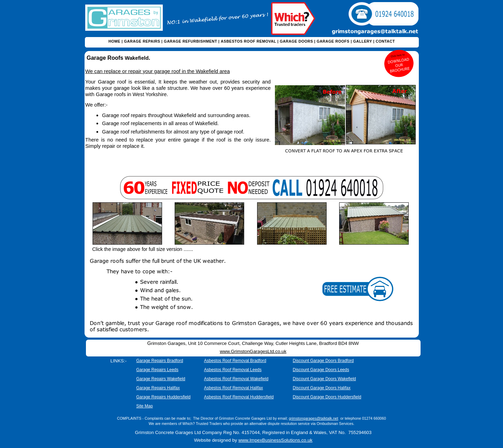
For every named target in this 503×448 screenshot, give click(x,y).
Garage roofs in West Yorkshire (131, 94)
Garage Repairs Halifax (158, 388)
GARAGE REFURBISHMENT (191, 41)
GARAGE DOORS (296, 41)
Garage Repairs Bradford (160, 361)
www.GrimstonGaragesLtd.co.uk (253, 351)
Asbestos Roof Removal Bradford (235, 361)
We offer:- (96, 105)
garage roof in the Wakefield (186, 71)
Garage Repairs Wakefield (161, 379)
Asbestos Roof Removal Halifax (234, 388)
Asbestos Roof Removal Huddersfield (239, 397)
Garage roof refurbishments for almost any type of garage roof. (173, 132)
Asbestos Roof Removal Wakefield (236, 379)
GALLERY (363, 41)
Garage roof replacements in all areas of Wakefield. (160, 123)
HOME (115, 41)
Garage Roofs (106, 58)
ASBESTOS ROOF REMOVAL (249, 41)
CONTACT (385, 41)
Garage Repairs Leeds (157, 370)
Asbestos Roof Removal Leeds (233, 370)
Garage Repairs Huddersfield (163, 397)
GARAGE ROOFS (333, 41)
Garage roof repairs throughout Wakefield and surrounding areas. (176, 115)
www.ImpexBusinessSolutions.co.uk (275, 440)
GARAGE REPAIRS (142, 41)
